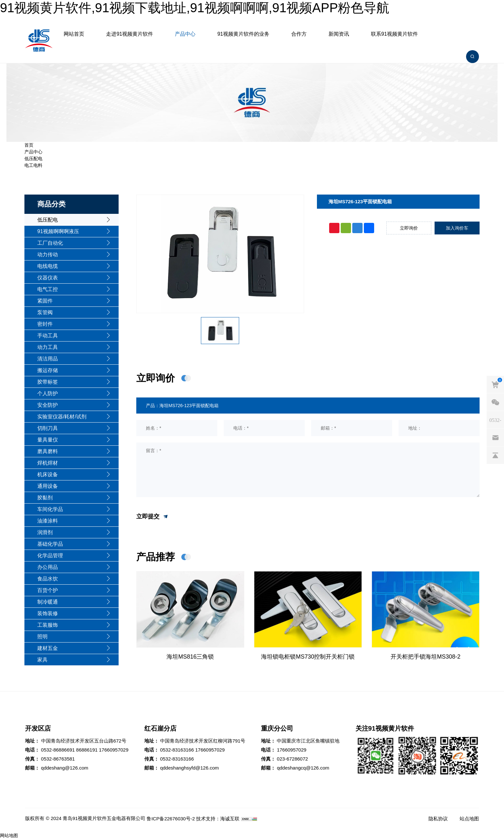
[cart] (495, 384)
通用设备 (48, 486)
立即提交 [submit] (153, 517)
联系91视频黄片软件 (394, 34)
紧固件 (45, 301)
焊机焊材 (48, 463)
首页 (29, 145)
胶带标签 (48, 382)
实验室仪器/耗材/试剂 (62, 417)
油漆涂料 (48, 521)
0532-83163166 (177, 750)
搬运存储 (48, 370)
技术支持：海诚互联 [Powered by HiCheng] (218, 819)
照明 (42, 637)
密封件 (45, 324)
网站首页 (74, 34)
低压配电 (33, 159)
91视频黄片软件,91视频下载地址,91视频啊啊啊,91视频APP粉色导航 (195, 8)
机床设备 (48, 474)
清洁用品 (48, 359)
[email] (495, 437)
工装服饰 (48, 625)
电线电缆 (48, 266)
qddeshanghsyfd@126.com (189, 768)
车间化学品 (50, 509)
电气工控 (48, 289)
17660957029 (114, 750)
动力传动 (48, 255)
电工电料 (33, 165)
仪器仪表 (48, 278)
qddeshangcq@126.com (303, 768)
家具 (42, 660)
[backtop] (495, 455)
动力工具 (48, 347)
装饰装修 (48, 613)
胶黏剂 (45, 498)
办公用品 (48, 567)
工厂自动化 (50, 243)
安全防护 (48, 405)
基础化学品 (50, 544)
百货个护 (48, 590)
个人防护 (48, 393)
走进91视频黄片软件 (130, 34)
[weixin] (495, 402)
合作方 (299, 34)
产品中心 (185, 34)
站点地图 (469, 819)
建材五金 (48, 648)
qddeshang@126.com (65, 768)
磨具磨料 (48, 451)
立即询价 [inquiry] (409, 228)
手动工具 (48, 336)
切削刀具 (48, 428)
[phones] (495, 420)
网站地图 (9, 835)
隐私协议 (438, 819)
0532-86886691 (58, 750)
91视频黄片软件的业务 (243, 34)
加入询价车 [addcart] (457, 228)
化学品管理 (50, 556)
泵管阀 (45, 312)
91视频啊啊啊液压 (58, 231)
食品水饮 (48, 579)
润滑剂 (45, 532)
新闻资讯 (339, 34)
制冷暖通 (48, 602)
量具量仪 (48, 440)
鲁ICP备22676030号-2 (171, 819)
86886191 (87, 750)
